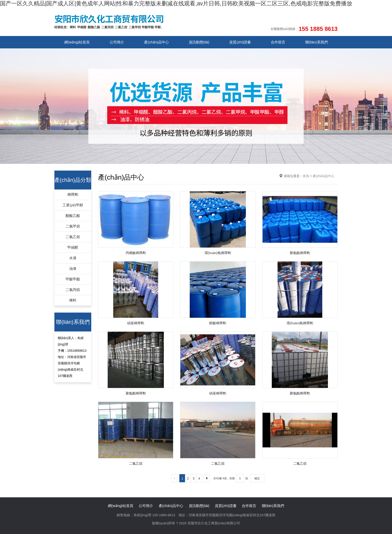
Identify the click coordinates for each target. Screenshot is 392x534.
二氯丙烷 (73, 290)
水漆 (73, 258)
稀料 (73, 300)
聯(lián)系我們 (316, 42)
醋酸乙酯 (73, 216)
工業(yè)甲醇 (73, 205)
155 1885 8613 (318, 29)
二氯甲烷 (73, 226)
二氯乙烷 (73, 237)
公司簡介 (117, 42)
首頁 (306, 176)
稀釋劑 (73, 195)
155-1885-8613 (164, 515)
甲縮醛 (73, 247)
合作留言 (278, 42)
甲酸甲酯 (73, 279)
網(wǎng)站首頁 (77, 42)
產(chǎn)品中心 (156, 42)
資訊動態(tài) (199, 42)
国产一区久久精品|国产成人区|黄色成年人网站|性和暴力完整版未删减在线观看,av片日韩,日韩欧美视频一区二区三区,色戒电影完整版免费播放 (176, 3)
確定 (257, 478)
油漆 (73, 269)
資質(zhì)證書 (240, 42)
